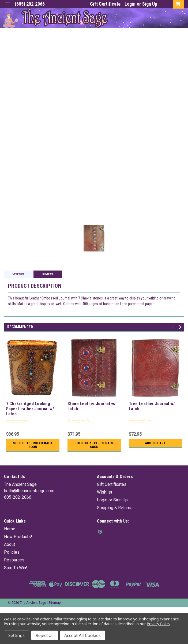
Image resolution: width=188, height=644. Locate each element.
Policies (12, 552)
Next (181, 327)
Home (10, 529)
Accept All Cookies (82, 635)
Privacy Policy (158, 624)
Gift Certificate (105, 4)
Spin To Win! (16, 568)
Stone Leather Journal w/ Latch (92, 406)
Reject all (45, 635)
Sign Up (150, 4)
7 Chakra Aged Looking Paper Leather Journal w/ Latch (30, 409)
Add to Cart (155, 443)
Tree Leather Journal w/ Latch (152, 406)
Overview (18, 274)
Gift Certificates (112, 484)
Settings (16, 635)
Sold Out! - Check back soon (33, 445)
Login (130, 4)
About (10, 544)
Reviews (48, 274)
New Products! (18, 537)
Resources (14, 560)
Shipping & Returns (115, 508)
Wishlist (105, 492)
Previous (173, 327)
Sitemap (54, 603)
